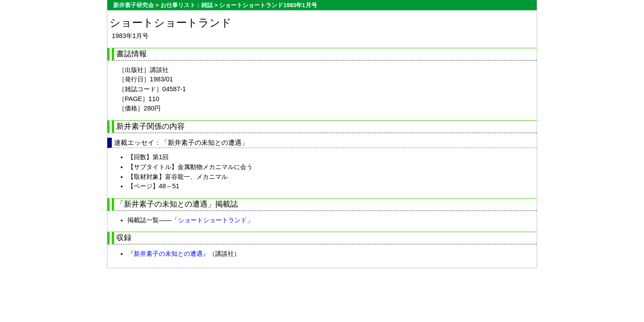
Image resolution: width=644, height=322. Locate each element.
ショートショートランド (212, 220)
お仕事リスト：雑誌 (187, 5)
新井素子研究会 (133, 5)
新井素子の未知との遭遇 (168, 254)
